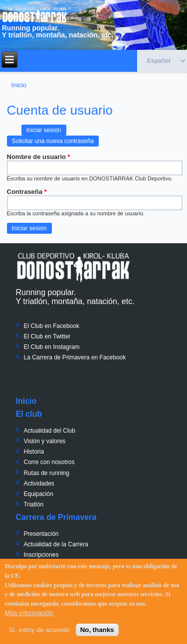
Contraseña (27, 192)
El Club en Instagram (52, 347)
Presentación (41, 534)
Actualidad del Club (50, 431)
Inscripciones (41, 555)
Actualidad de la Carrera (56, 544)
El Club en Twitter (47, 336)
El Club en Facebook (52, 326)
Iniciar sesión (46, 129)
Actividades (39, 483)
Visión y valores (45, 441)
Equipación (39, 494)
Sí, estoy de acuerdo (39, 631)
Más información (29, 614)
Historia (34, 452)
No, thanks (97, 631)
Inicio (19, 85)
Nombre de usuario (39, 157)
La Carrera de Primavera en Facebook (75, 357)
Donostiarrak (73, 267)
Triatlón (34, 504)
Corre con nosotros (49, 462)
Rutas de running (47, 473)
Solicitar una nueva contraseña (53, 141)
